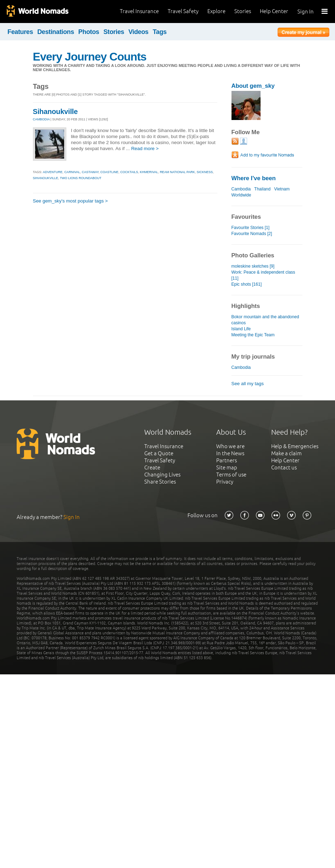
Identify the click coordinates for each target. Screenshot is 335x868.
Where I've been (254, 178)
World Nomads (37, 12)
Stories (243, 11)
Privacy (225, 482)
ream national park (177, 172)
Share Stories (160, 482)
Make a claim (286, 453)
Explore (216, 11)
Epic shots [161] (247, 284)
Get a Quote (159, 453)
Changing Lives (162, 475)
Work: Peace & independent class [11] (263, 275)
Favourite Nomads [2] (252, 234)
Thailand (262, 189)
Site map (227, 467)
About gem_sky (253, 86)
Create (152, 467)
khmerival (149, 172)
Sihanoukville (55, 112)
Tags (160, 32)
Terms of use (231, 475)
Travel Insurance (139, 11)
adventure (53, 172)
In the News (230, 453)
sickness (205, 172)
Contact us (284, 467)
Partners (227, 460)
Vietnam (282, 189)
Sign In (306, 12)
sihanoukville (46, 178)
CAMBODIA (41, 119)
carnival (72, 172)
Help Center (274, 11)
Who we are (230, 446)
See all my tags (248, 384)
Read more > (145, 149)
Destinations (56, 32)
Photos (89, 32)
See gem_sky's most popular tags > (71, 201)
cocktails (129, 172)
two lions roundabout (81, 178)
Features (20, 32)
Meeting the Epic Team (253, 335)
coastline (109, 172)
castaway (90, 172)
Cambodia (241, 189)
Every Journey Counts (90, 57)
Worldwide (241, 195)
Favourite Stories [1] (251, 228)
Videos (138, 32)
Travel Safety (183, 11)
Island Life (241, 329)
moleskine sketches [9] (253, 266)
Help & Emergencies (295, 446)
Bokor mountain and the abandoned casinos (265, 320)
